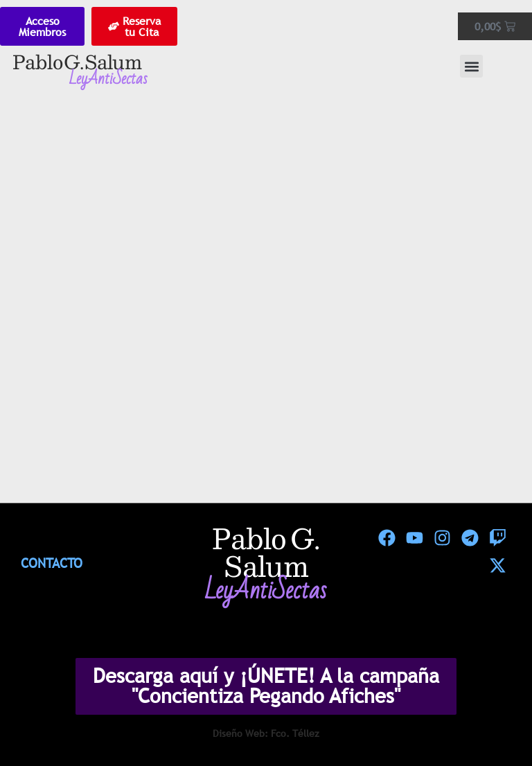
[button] (471, 66)
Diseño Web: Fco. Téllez (266, 733)
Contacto (52, 563)
